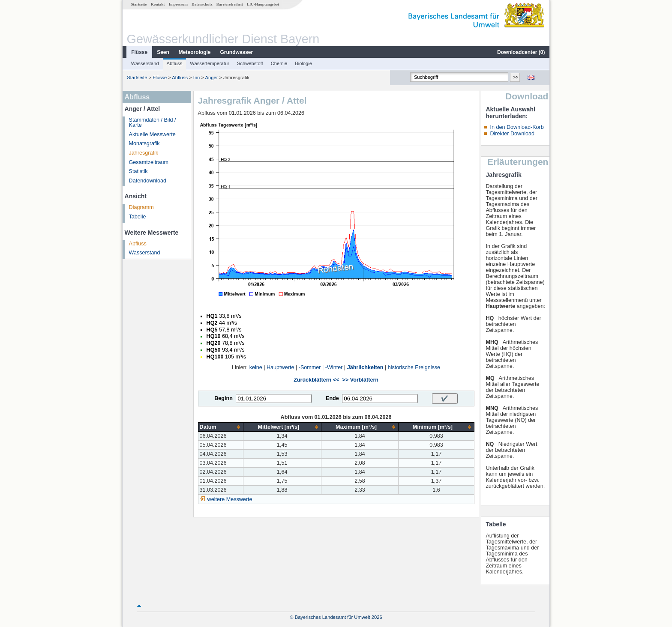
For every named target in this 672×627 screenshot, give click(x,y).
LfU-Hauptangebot (263, 4)
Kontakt (158, 4)
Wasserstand (145, 63)
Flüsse (139, 52)
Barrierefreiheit (230, 4)
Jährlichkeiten (365, 367)
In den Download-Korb (517, 127)
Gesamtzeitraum (149, 162)
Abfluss (175, 63)
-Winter (334, 367)
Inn (197, 78)
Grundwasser (237, 52)
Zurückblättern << (316, 380)
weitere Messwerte (230, 499)
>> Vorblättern (360, 380)
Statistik (138, 171)
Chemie (279, 63)
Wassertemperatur (210, 63)
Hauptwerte (280, 367)
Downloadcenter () (521, 52)
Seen (163, 52)
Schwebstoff (250, 63)
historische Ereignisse (414, 367)
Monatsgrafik (144, 143)
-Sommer (310, 367)
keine (256, 367)
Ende (332, 398)
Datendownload (148, 181)
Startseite (139, 4)
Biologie (303, 63)
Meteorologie (195, 52)
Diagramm (141, 207)
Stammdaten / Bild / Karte (153, 123)
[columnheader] (220, 427)
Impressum (178, 4)
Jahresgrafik (144, 153)
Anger (212, 78)
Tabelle (138, 217)
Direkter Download (512, 134)
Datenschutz (202, 4)
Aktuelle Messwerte (152, 134)
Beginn (223, 398)
